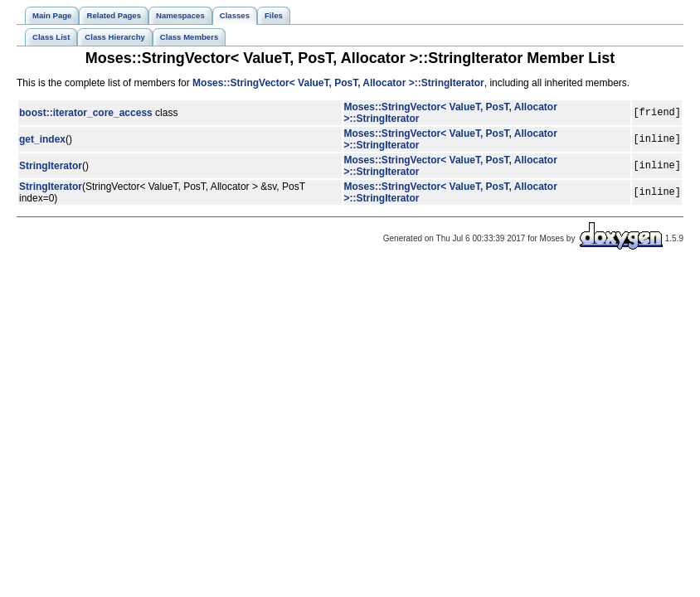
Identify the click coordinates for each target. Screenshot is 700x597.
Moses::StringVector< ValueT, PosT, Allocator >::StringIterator (338, 83)
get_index (42, 139)
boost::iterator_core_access (86, 113)
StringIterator (51, 166)
